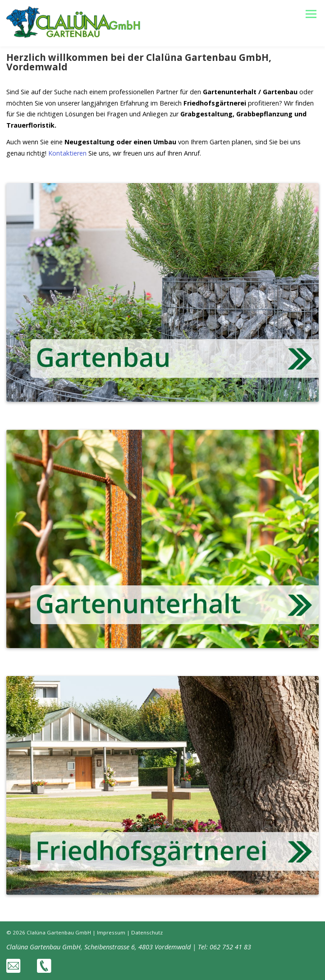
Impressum (111, 932)
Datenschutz (147, 932)
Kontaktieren (67, 153)
